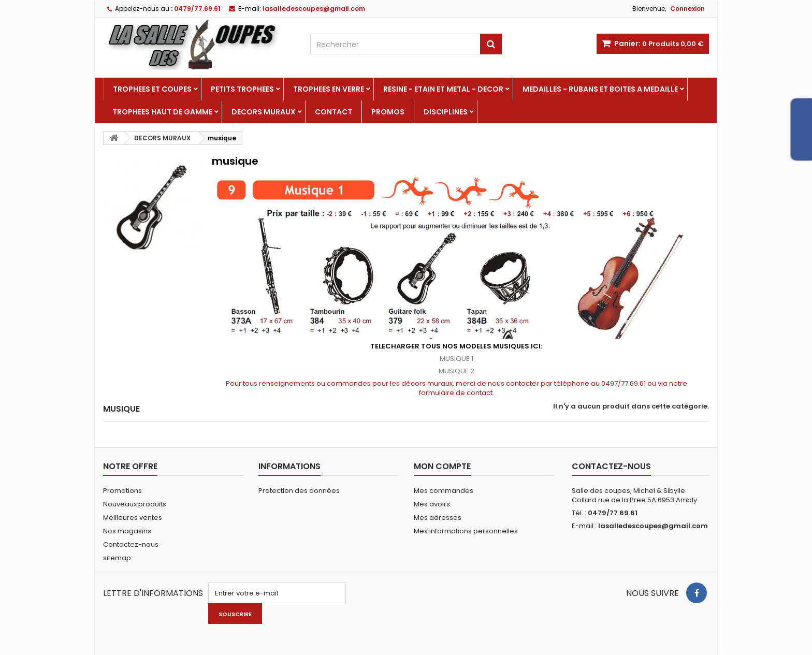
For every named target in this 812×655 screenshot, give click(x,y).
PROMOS (388, 112)
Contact (334, 112)
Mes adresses (438, 518)
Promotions (122, 491)
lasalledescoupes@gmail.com (653, 526)
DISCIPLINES (446, 112)
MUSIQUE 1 (456, 359)
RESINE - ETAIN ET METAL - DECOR (443, 89)
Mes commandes (444, 491)
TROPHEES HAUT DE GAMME (162, 112)
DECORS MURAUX (264, 112)
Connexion (687, 9)
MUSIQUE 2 (456, 371)
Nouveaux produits (135, 504)
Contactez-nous (131, 544)
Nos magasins (127, 531)
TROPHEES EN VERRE (329, 89)
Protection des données (299, 491)
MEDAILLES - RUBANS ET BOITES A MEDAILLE (600, 89)
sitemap (117, 558)
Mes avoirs (432, 504)
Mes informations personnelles (466, 531)
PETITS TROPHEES (242, 89)
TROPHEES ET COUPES (152, 89)
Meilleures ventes (133, 518)
